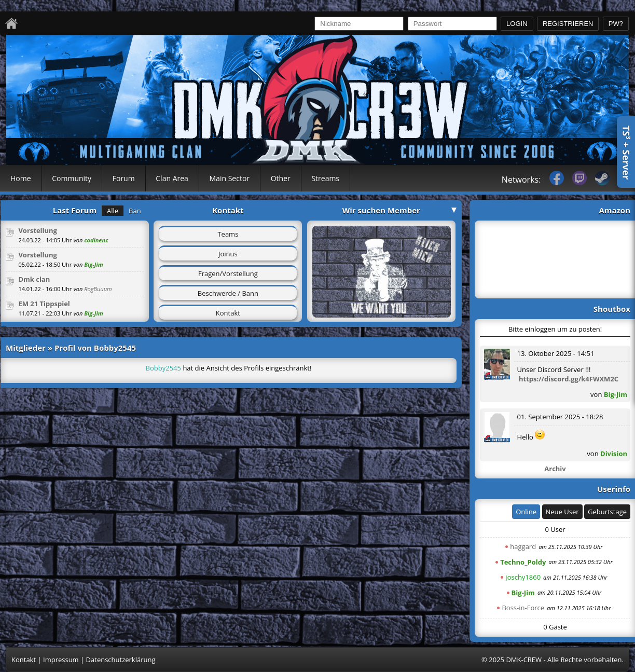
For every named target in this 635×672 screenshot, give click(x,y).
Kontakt (228, 313)
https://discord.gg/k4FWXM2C (569, 379)
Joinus (228, 254)
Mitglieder (26, 348)
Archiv (555, 469)
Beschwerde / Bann (228, 293)
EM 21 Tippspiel (44, 304)
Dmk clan (34, 279)
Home (21, 178)
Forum (124, 178)
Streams (325, 178)
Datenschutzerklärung (121, 660)
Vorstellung (38, 230)
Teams (228, 234)
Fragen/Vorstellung (228, 273)
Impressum (61, 660)
